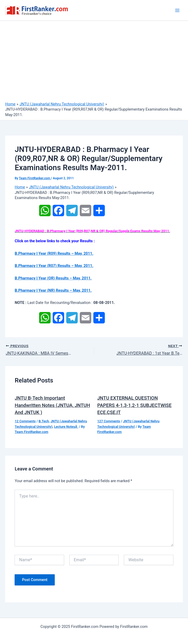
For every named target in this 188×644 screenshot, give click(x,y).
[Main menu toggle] (177, 10)
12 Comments (25, 421)
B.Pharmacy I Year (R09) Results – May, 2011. (54, 253)
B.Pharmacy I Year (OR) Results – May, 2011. (53, 278)
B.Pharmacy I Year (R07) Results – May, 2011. (54, 266)
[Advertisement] (94, 62)
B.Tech (44, 421)
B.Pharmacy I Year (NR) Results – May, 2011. (53, 290)
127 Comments (109, 421)
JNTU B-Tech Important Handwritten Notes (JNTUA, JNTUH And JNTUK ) (52, 405)
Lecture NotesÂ (66, 427)
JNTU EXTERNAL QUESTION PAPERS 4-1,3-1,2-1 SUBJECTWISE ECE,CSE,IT (134, 405)
